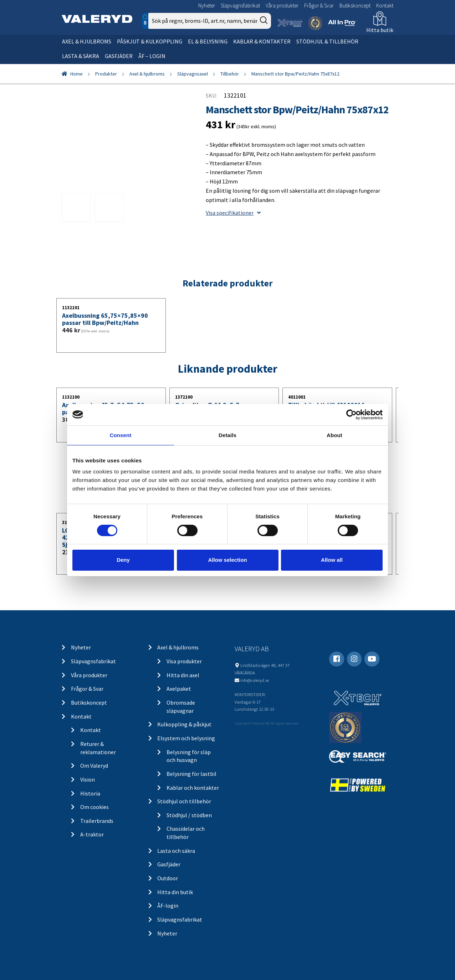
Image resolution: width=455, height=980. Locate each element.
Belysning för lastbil (191, 774)
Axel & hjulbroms (87, 41)
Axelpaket (179, 689)
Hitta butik (380, 30)
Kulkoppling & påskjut (184, 724)
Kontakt (385, 6)
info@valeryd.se (255, 680)
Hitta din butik (175, 892)
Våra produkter (282, 6)
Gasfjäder (119, 56)
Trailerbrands (97, 821)
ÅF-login (168, 906)
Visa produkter (184, 661)
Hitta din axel (183, 675)
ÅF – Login (152, 56)
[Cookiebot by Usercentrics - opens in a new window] (351, 414)
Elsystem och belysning (186, 738)
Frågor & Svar (319, 6)
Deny (123, 560)
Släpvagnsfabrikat (240, 6)
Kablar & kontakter (262, 41)
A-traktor (92, 834)
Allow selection (227, 560)
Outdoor (168, 878)
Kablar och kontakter (193, 788)
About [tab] (334, 435)
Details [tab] (227, 435)
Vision (88, 779)
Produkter (106, 74)
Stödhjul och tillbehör (184, 801)
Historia (90, 793)
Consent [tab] (121, 435)
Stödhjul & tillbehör (327, 41)
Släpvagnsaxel (193, 74)
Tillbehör (230, 74)
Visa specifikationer (233, 213)
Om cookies (94, 807)
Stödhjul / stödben (189, 815)
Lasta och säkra (176, 851)
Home (76, 74)
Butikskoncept (355, 6)
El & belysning (208, 41)
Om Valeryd (94, 766)
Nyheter (207, 6)
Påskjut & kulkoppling (150, 41)
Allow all (332, 560)
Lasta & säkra (81, 56)
